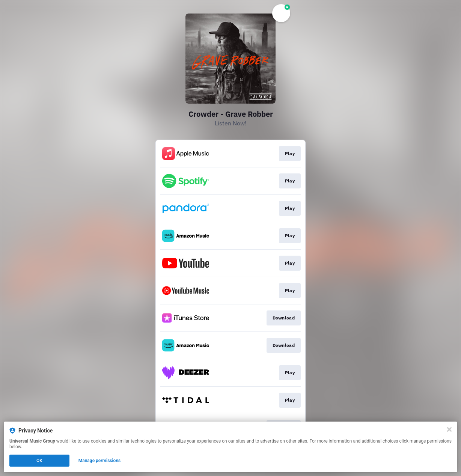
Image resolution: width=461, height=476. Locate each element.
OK (39, 461)
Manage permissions (100, 461)
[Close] (449, 429)
